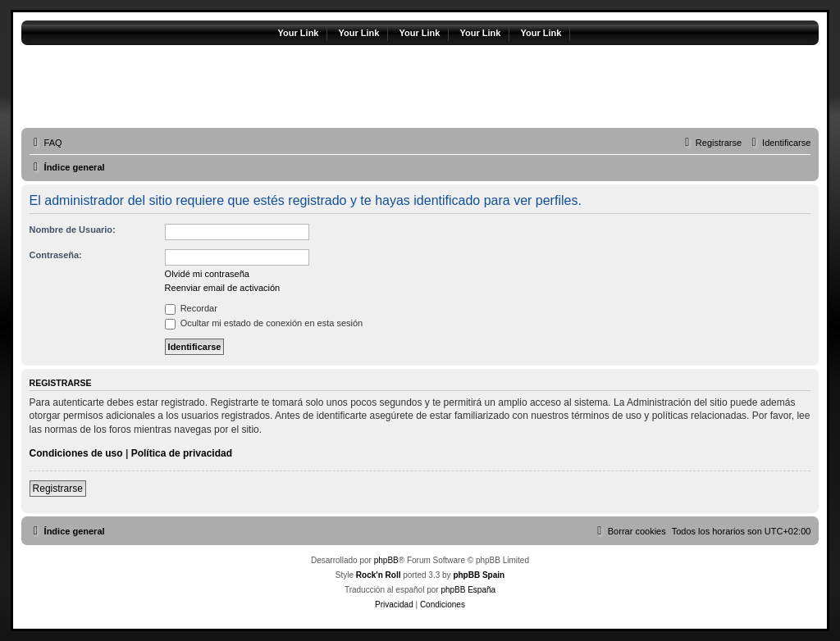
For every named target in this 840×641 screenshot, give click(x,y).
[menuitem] (46, 143)
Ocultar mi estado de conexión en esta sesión (264, 323)
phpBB (386, 560)
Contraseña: (56, 255)
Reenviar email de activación (223, 288)
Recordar (191, 308)
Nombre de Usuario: (73, 230)
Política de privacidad (182, 453)
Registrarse (58, 489)
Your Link (299, 33)
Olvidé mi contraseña (207, 274)
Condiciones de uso (76, 453)
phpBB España (468, 590)
